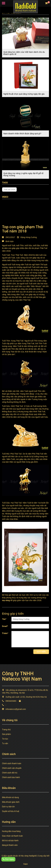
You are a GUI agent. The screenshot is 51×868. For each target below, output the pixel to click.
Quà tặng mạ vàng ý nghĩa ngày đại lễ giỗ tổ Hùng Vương (23, 174)
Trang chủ (6, 730)
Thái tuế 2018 (9, 190)
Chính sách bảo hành (11, 777)
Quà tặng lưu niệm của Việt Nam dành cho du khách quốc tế (24, 53)
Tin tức (5, 739)
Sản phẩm (6, 734)
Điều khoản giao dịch (11, 802)
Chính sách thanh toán (12, 763)
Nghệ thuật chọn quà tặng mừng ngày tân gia (24, 94)
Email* (5, 626)
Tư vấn (5, 743)
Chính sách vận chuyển (12, 768)
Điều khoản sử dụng (10, 797)
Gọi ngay (8, 859)
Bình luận (8, 241)
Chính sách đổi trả (10, 773)
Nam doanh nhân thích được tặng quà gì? (22, 133)
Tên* (4, 619)
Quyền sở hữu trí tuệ (11, 811)
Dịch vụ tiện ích (8, 807)
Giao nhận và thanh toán (12, 836)
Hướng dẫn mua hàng (11, 831)
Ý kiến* (5, 633)
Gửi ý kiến (41, 652)
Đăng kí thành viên (10, 845)
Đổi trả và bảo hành (10, 841)
